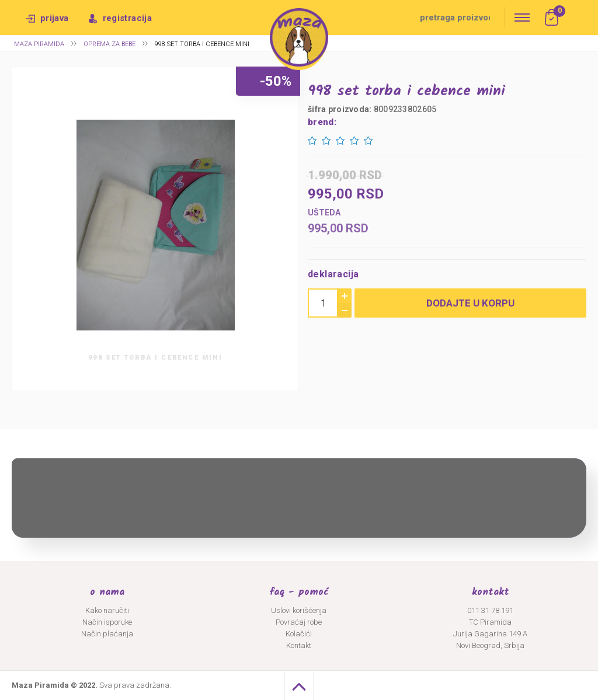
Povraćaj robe (299, 622)
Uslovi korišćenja (299, 610)
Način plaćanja (107, 634)
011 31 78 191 (490, 610)
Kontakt (299, 645)
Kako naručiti (107, 610)
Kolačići (299, 634)
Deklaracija (333, 274)
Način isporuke (107, 622)
